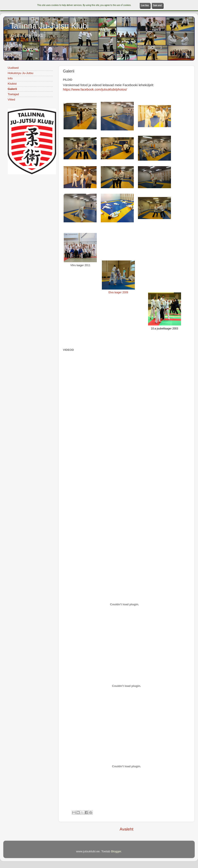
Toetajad (13, 94)
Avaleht (127, 829)
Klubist (12, 84)
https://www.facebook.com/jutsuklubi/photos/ (95, 89)
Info (10, 78)
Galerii (12, 89)
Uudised (13, 68)
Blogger (116, 851)
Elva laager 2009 (118, 292)
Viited (11, 99)
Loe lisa (145, 5)
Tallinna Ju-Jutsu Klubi (49, 26)
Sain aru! (158, 5)
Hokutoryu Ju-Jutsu (20, 73)
